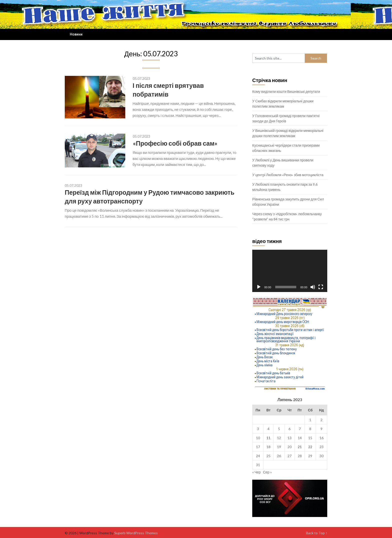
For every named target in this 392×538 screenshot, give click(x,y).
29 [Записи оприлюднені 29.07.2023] (310, 456)
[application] (290, 271)
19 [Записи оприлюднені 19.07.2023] (279, 447)
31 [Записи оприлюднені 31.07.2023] (258, 465)
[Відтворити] (259, 287)
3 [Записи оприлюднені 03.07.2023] (258, 429)
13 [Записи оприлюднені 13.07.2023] (289, 438)
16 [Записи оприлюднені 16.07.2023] (321, 438)
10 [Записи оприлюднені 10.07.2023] (258, 438)
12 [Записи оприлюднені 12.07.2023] (279, 438)
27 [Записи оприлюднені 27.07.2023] (289, 456)
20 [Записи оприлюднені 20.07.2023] (289, 447)
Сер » (267, 472)
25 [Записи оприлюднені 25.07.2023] (268, 456)
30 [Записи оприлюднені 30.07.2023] (321, 456)
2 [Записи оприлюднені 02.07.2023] (321, 420)
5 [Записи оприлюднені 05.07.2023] (279, 429)
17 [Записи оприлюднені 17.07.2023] (258, 447)
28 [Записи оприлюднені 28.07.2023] (300, 456)
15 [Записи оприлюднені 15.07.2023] (310, 438)
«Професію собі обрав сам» (175, 143)
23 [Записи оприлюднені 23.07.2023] (321, 447)
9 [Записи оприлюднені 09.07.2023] (321, 429)
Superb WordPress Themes (136, 533)
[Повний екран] (321, 287)
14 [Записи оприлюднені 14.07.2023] (300, 438)
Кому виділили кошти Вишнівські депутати (286, 91)
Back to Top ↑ (317, 533)
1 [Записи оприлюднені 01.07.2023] (310, 420)
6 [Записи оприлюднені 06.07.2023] (289, 429)
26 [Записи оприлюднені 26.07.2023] (279, 456)
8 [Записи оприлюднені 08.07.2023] (310, 429)
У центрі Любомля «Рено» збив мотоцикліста (288, 175)
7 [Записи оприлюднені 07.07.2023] (300, 429)
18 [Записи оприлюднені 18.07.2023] (268, 447)
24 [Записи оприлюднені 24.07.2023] (258, 456)
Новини (76, 34)
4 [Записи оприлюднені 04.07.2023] (268, 429)
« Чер (256, 472)
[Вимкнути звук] (313, 287)
